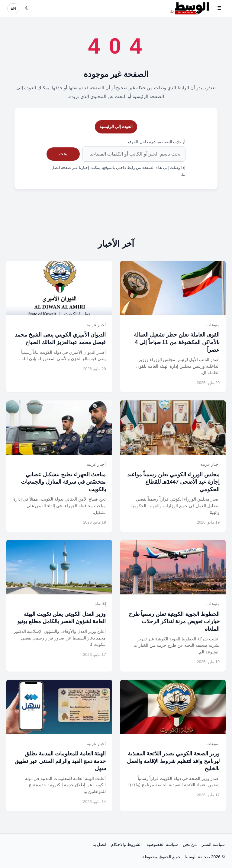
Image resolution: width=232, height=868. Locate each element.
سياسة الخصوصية (162, 844)
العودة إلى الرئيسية (116, 127)
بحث (63, 154)
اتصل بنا (100, 844)
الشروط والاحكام (126, 844)
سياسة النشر (213, 844)
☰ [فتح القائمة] (219, 8)
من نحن (190, 844)
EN (13, 8)
